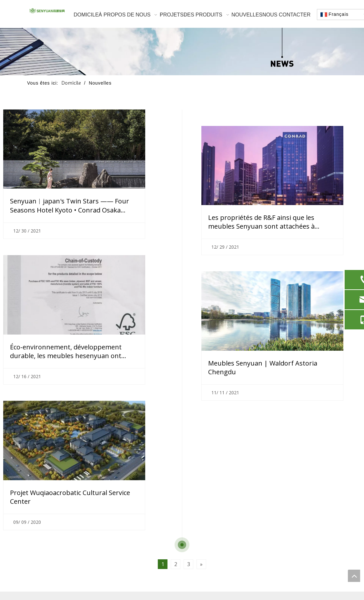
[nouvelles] (182, 52)
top (354, 576)
